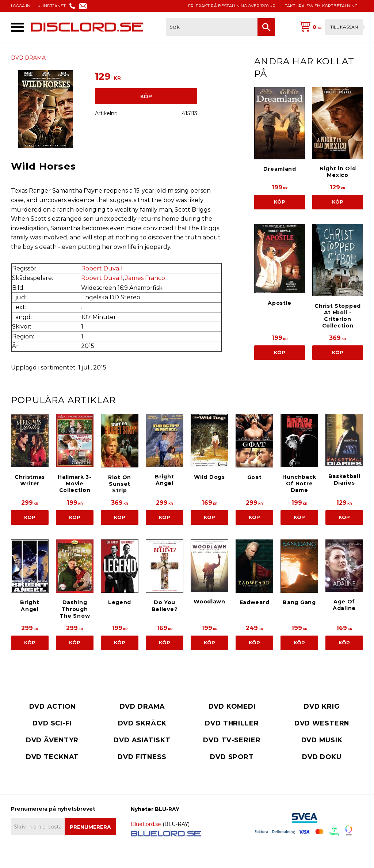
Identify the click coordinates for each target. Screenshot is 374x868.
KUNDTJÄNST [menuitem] (52, 6)
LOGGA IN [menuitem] (21, 6)
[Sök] (266, 27)
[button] (17, 27)
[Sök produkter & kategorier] (212, 27)
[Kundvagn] (330, 27)
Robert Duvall (102, 268)
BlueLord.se (146, 824)
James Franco (145, 278)
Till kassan (344, 27)
